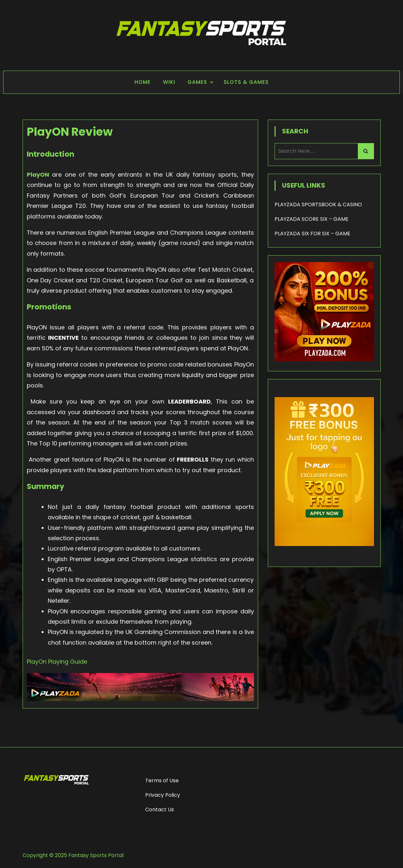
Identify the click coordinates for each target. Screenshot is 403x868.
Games (197, 82)
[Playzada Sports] (140, 699)
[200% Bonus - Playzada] (324, 360)
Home (143, 82)
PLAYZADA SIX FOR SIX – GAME (312, 234)
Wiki (169, 82)
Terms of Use (162, 780)
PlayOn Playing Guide (57, 662)
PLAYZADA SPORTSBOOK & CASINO (318, 205)
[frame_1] (324, 556)
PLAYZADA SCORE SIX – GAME (312, 219)
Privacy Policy (163, 795)
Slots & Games (246, 82)
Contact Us (160, 809)
